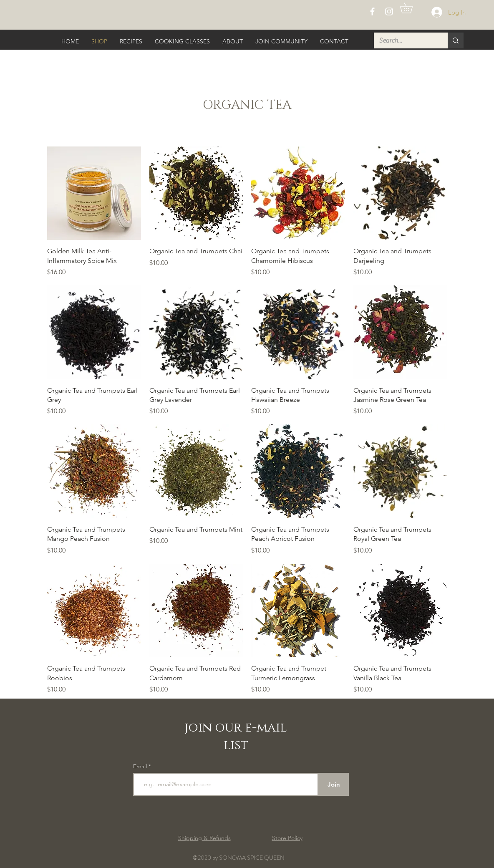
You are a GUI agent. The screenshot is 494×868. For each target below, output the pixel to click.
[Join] (334, 784)
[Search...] (405, 40)
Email (141, 766)
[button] (411, 8)
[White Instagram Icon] (389, 11)
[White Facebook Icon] (372, 11)
